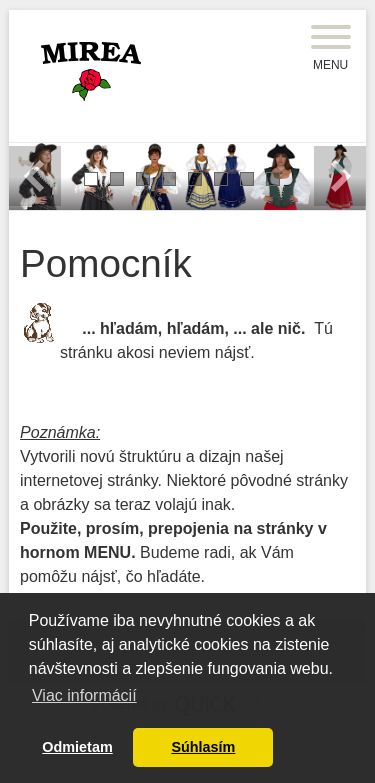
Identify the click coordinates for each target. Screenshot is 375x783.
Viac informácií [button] (84, 695)
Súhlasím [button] (203, 747)
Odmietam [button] (77, 747)
